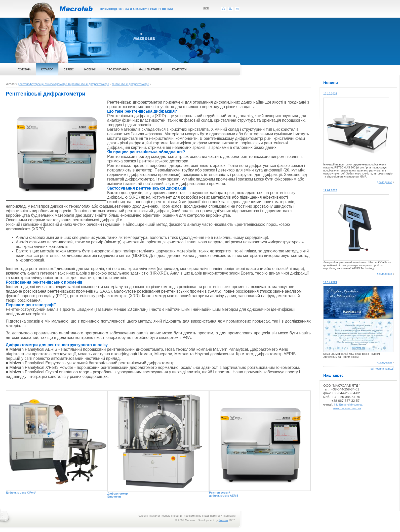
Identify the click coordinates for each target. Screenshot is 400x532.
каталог (155, 516)
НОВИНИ (90, 69)
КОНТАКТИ (179, 69)
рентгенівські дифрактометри (130, 84)
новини (177, 516)
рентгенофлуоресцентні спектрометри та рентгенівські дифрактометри (63, 84)
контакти (230, 516)
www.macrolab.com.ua (347, 408)
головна (143, 516)
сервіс (166, 516)
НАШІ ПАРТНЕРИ (150, 69)
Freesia (223, 520)
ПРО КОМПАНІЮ (117, 69)
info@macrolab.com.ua (348, 405)
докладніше (384, 182)
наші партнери (213, 516)
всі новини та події (382, 369)
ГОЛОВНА (24, 69)
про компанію (193, 516)
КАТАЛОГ (47, 69)
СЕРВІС (69, 69)
